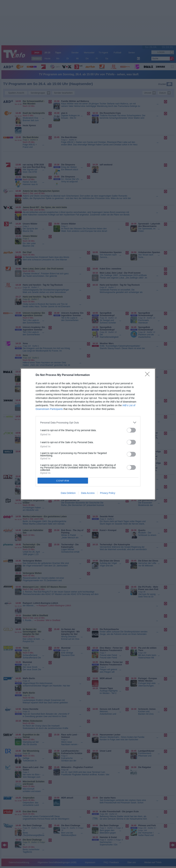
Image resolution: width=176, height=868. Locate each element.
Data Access (88, 493)
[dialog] (88, 434)
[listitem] (88, 422)
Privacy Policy (108, 493)
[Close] (148, 375)
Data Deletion (68, 493)
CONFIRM (63, 481)
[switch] (131, 430)
